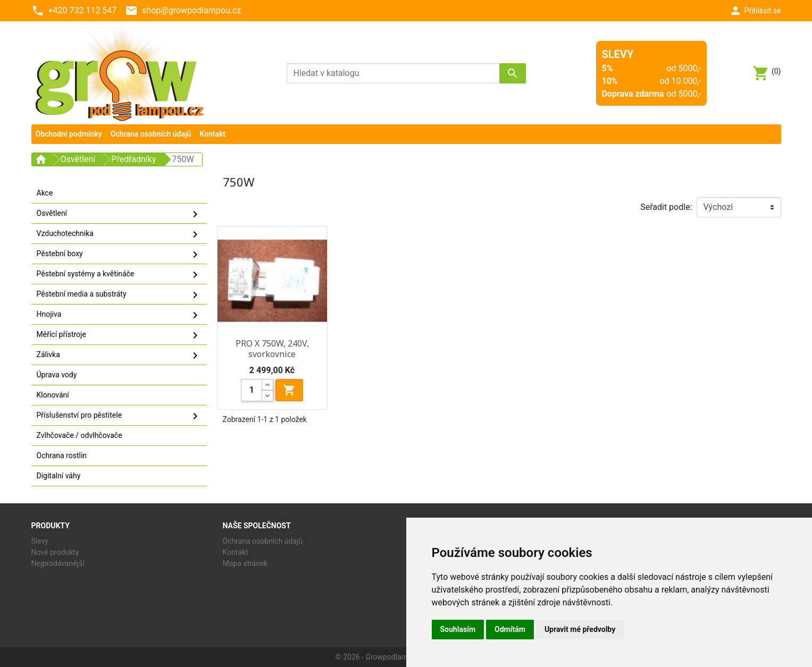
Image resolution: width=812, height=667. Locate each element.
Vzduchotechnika (119, 234)
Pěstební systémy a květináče (119, 275)
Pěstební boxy (119, 255)
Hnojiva (119, 315)
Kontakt (236, 552)
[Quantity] (252, 390)
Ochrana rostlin (62, 455)
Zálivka (119, 356)
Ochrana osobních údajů (263, 541)
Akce (45, 193)
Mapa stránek (245, 563)
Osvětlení (119, 214)
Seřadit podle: (666, 207)
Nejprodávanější (58, 563)
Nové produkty (55, 552)
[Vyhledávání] (406, 73)
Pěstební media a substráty (119, 295)
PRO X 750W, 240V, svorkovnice (272, 348)
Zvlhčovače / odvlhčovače (79, 435)
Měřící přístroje (119, 335)
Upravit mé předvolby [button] (580, 629)
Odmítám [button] (510, 629)
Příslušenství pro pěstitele (119, 416)
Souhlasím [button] (458, 629)
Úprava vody (57, 375)
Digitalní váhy (59, 476)
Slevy (40, 541)
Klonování (53, 395)
